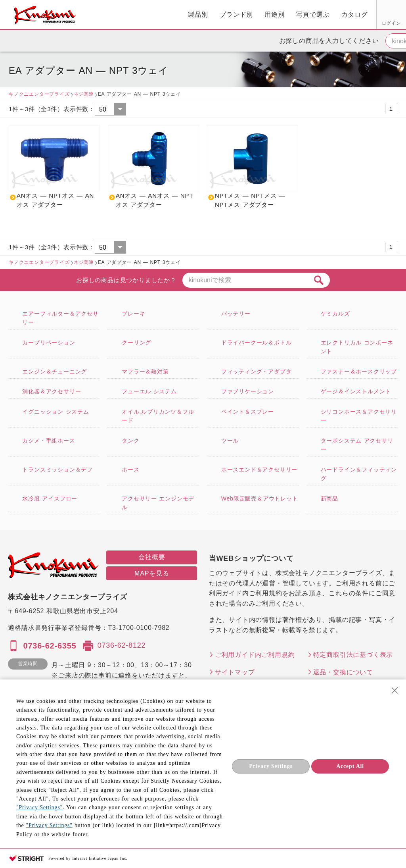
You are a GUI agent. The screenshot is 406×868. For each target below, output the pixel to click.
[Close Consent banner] (395, 691)
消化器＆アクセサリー (52, 391)
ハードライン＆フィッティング (359, 474)
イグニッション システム (56, 412)
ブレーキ (133, 314)
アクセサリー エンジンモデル (158, 503)
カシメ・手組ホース (49, 441)
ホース (130, 470)
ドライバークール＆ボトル (257, 343)
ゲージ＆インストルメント (356, 391)
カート (394, 15)
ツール (230, 441)
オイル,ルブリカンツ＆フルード (158, 416)
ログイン (302, 23)
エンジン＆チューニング (55, 371)
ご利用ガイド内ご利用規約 (255, 655)
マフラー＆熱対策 (145, 371)
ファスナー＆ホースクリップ (359, 371)
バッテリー (236, 314)
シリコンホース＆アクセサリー (359, 416)
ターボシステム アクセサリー (357, 445)
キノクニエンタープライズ (39, 94)
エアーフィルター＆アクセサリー (60, 318)
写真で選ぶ (226, 14)
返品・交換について (343, 672)
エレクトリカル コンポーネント (357, 347)
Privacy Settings (271, 766)
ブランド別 (150, 14)
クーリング (136, 343)
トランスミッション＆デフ (57, 470)
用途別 (188, 14)
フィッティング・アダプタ (257, 371)
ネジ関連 (84, 94)
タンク (130, 441)
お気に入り (332, 23)
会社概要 (152, 557)
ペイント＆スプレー (248, 412)
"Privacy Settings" (39, 807)
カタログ (268, 14)
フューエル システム (149, 391)
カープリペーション (49, 343)
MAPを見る (152, 573)
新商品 (329, 498)
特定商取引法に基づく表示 (353, 655)
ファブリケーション (248, 391)
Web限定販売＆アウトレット (260, 498)
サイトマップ (235, 672)
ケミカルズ (335, 314)
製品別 (111, 14)
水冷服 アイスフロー (50, 498)
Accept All (350, 766)
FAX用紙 (362, 23)
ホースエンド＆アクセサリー (259, 470)
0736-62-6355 (50, 646)
